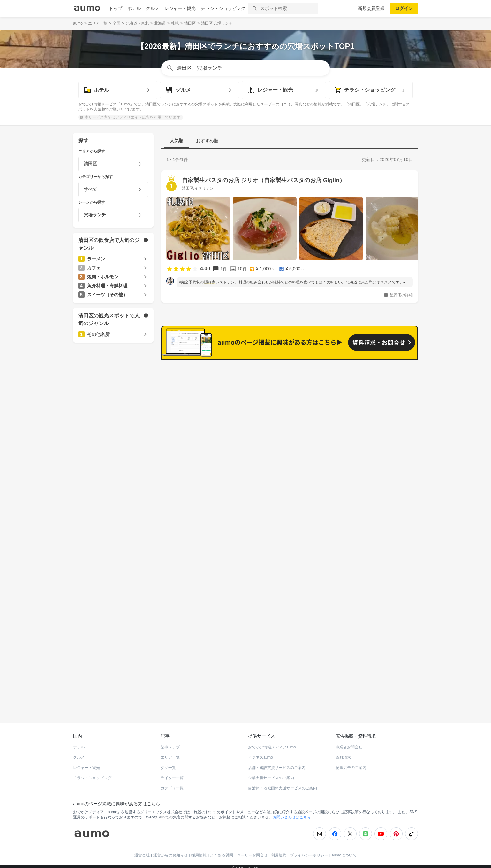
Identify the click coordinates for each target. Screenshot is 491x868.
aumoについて (344, 851)
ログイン (404, 8)
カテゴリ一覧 (172, 784)
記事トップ (170, 743)
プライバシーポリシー (309, 851)
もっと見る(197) (386, 469)
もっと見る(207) (386, 369)
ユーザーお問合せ (252, 851)
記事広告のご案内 (351, 763)
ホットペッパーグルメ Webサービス (126, 695)
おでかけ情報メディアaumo (272, 743)
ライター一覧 (172, 773)
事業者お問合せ (349, 743)
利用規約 (279, 851)
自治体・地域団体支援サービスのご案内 (283, 784)
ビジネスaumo (261, 753)
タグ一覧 (168, 763)
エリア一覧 (170, 753)
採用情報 (199, 851)
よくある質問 (222, 851)
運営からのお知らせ (170, 851)
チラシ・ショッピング (223, 8)
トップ (116, 8)
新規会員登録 (371, 8)
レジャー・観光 (180, 8)
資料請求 (343, 753)
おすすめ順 (207, 141)
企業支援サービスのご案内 (271, 773)
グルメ (153, 8)
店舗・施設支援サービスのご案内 (277, 763)
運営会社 (142, 851)
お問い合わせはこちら (292, 813)
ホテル (134, 8)
